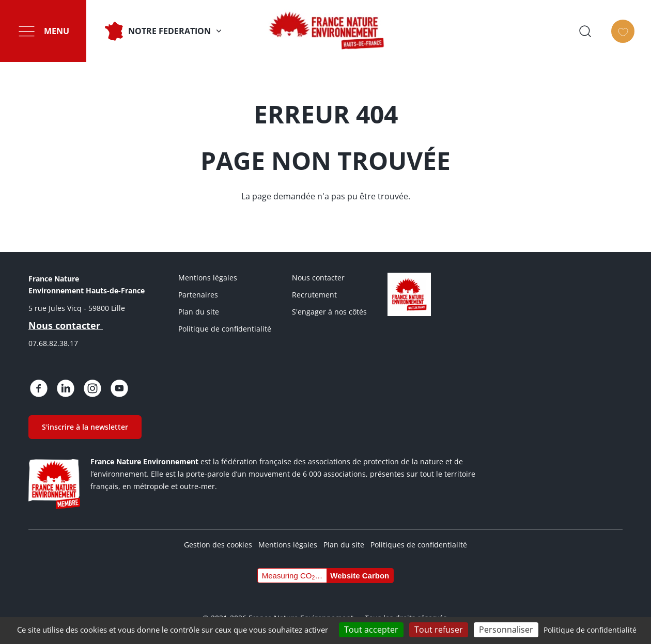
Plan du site (199, 312)
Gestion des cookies (218, 545)
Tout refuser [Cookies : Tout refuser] (439, 630)
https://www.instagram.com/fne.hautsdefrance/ (92, 388)
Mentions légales (208, 278)
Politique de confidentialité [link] (590, 630)
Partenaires (198, 295)
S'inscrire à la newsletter (85, 427)
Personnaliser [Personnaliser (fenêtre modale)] (506, 630)
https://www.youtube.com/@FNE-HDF (119, 388)
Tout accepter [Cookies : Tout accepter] (371, 630)
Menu (57, 31)
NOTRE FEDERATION (169, 31)
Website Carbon (360, 576)
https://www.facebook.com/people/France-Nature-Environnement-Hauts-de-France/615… (39, 388)
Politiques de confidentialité (419, 545)
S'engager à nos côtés (329, 312)
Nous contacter (318, 278)
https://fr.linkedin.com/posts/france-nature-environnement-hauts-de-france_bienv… (66, 388)
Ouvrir (596, 31)
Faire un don (634, 40)
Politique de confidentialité (225, 329)
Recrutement (314, 295)
